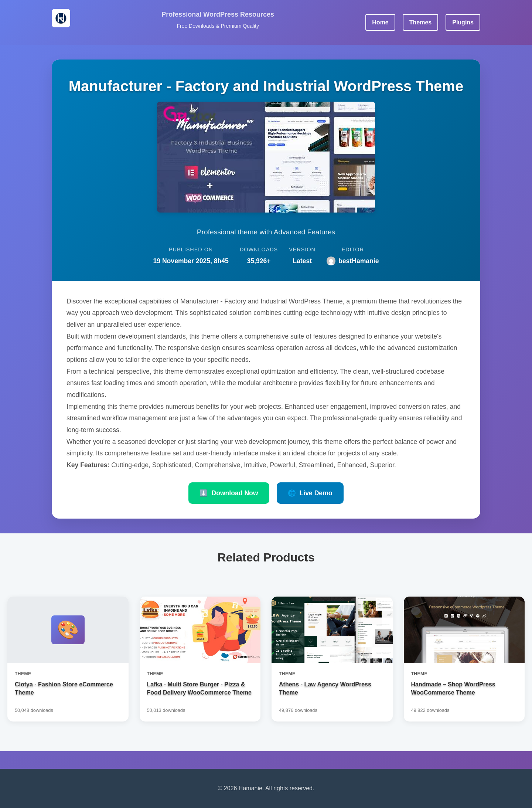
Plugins (463, 22)
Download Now (229, 493)
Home (380, 22)
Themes (420, 22)
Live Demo (310, 493)
